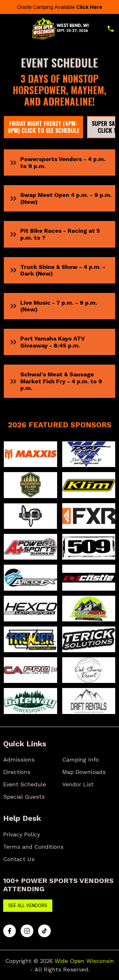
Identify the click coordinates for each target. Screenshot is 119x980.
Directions (17, 772)
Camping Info (80, 759)
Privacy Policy (22, 834)
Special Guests (24, 797)
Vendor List (78, 784)
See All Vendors (28, 905)
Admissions (19, 759)
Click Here (89, 7)
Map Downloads (84, 772)
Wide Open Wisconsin (84, 961)
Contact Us (19, 859)
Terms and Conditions (33, 847)
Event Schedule (25, 784)
